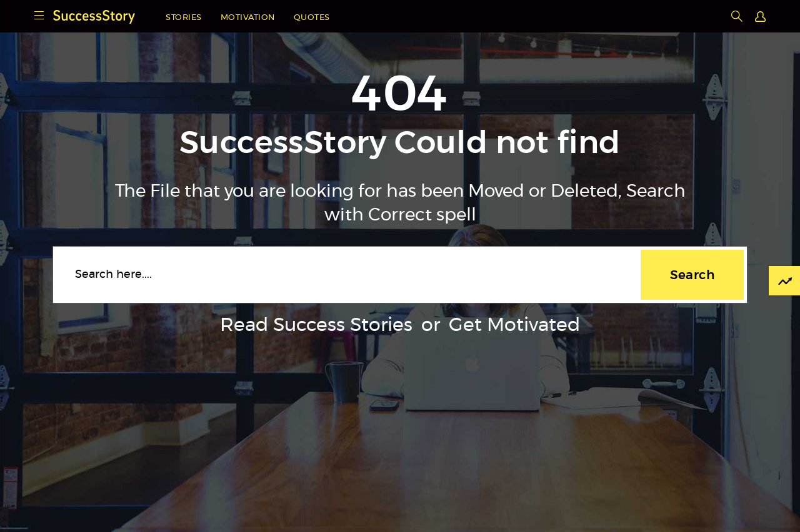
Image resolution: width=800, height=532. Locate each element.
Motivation (248, 18)
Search (692, 275)
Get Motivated (514, 325)
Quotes (312, 18)
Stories (184, 18)
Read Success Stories (316, 325)
